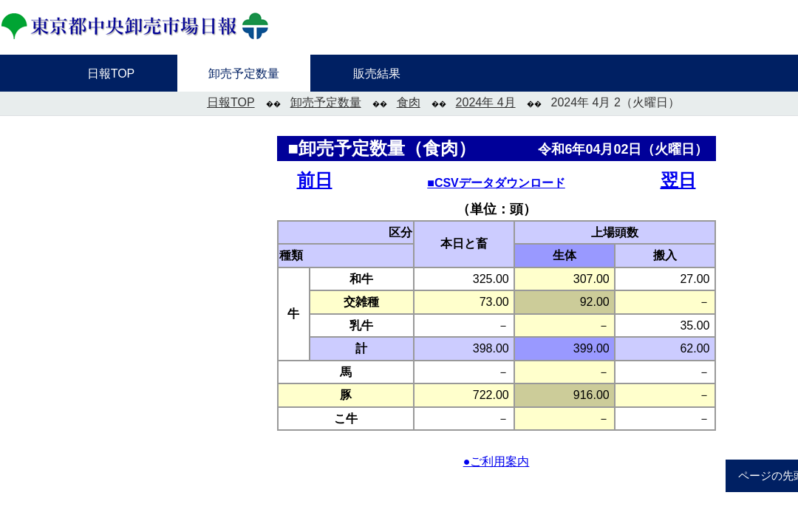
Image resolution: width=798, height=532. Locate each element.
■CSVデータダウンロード (496, 183)
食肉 (409, 102)
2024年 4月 (486, 102)
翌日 (678, 180)
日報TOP (231, 102)
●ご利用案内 (497, 461)
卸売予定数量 (326, 102)
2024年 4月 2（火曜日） (615, 102)
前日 (315, 180)
